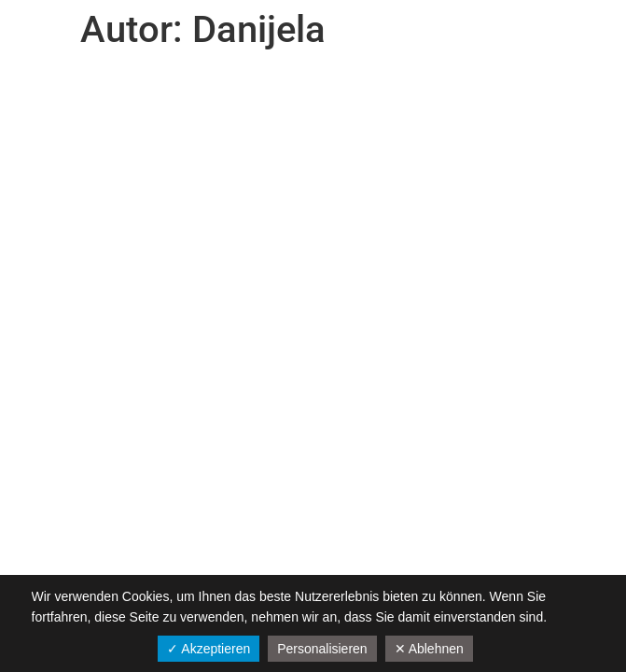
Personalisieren (322, 649)
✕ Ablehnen (429, 649)
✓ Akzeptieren (209, 649)
